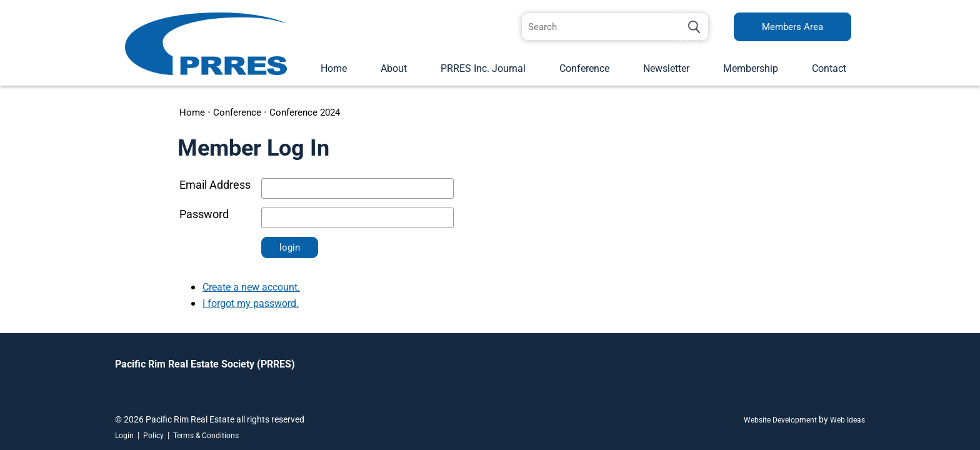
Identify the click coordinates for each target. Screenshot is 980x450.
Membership (751, 68)
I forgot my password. (251, 303)
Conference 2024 (305, 112)
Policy (153, 436)
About (394, 68)
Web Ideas (847, 420)
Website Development (780, 420)
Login (124, 436)
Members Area (792, 27)
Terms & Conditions (206, 436)
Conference (584, 68)
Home (334, 68)
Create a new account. (251, 287)
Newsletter (666, 68)
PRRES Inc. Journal (483, 68)
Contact (829, 68)
